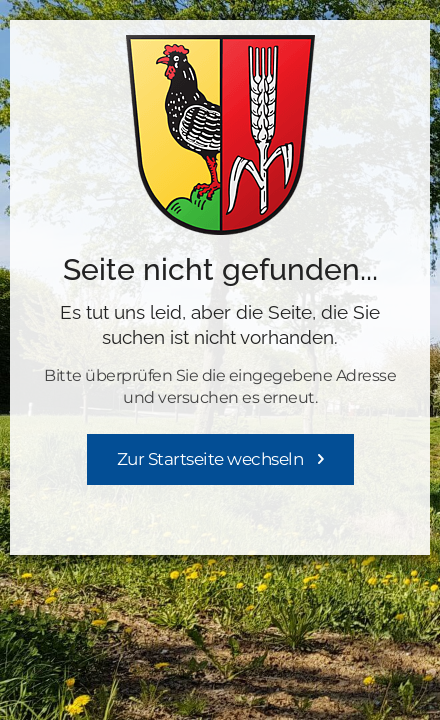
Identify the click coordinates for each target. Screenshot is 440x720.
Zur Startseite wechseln (210, 459)
